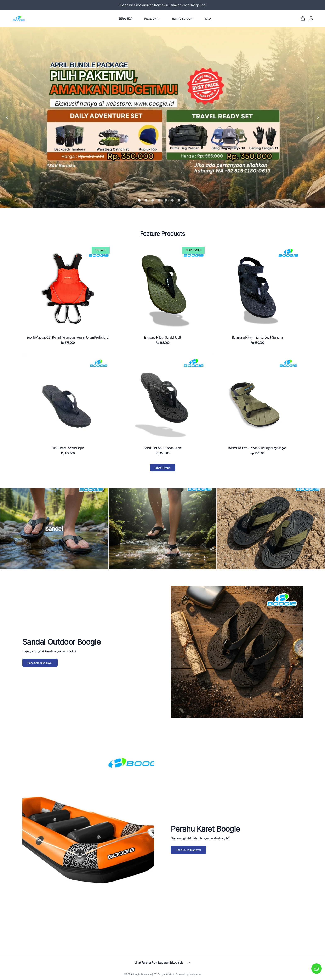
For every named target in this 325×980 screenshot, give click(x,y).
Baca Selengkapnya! (40, 663)
